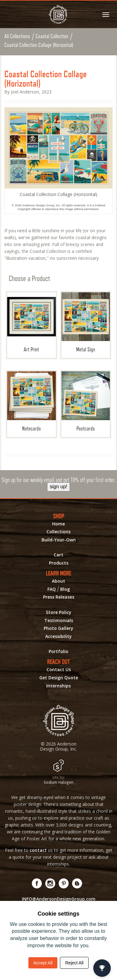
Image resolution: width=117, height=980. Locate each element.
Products (59, 563)
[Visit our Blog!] (77, 883)
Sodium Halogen (58, 782)
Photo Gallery (58, 628)
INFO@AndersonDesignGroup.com (59, 899)
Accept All (43, 963)
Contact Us (59, 670)
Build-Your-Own (59, 540)
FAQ (52, 589)
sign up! (58, 487)
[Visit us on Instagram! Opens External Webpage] (50, 883)
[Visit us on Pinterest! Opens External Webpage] (64, 883)
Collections (58, 532)
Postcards (86, 402)
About (58, 581)
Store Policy (59, 612)
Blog (65, 589)
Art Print (32, 322)
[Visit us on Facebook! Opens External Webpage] (37, 883)
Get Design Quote (59, 678)
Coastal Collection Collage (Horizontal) (39, 45)
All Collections (17, 36)
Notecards (32, 402)
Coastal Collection (52, 36)
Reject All (74, 963)
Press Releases (59, 597)
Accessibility (58, 636)
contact (38, 850)
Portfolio (58, 651)
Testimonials (59, 621)
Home (58, 524)
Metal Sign (86, 322)
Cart (58, 555)
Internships (58, 686)
